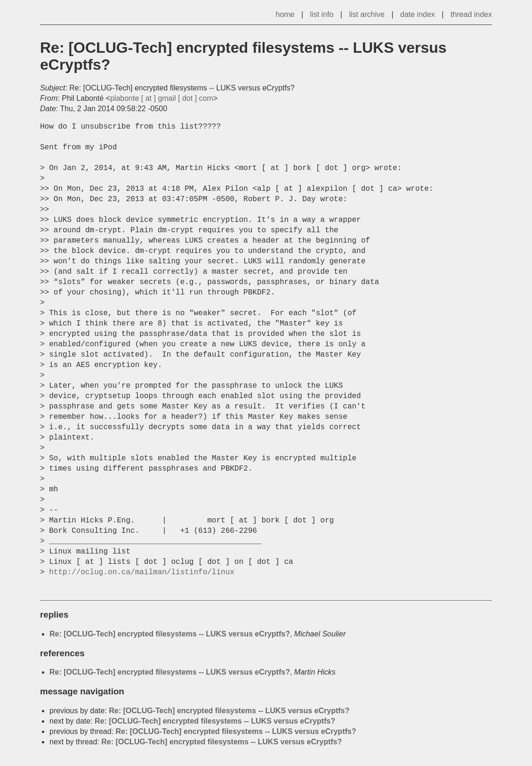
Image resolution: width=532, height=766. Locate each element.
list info (322, 14)
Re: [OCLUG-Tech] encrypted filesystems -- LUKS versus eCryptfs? (170, 634)
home (285, 14)
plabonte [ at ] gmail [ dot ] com (162, 98)
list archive (367, 14)
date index (418, 14)
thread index (471, 14)
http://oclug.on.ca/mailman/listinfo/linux (142, 572)
